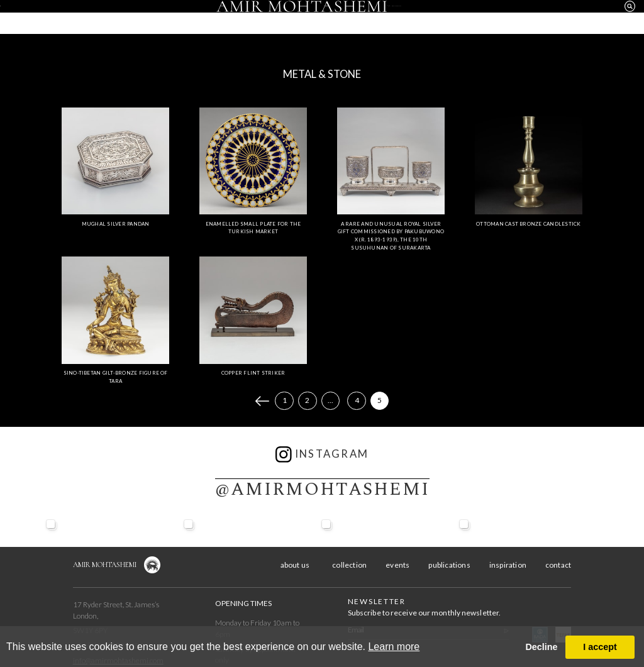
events (231, 18)
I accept (600, 647)
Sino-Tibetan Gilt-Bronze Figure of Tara (116, 377)
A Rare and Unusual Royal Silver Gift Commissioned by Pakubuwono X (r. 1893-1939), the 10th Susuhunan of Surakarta (391, 236)
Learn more (394, 647)
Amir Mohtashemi (105, 565)
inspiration (487, 18)
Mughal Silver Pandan (116, 224)
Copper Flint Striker (253, 373)
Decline (541, 647)
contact (561, 18)
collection (157, 18)
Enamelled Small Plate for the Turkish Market (253, 228)
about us (82, 18)
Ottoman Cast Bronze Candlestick (528, 224)
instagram (322, 455)
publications (449, 565)
